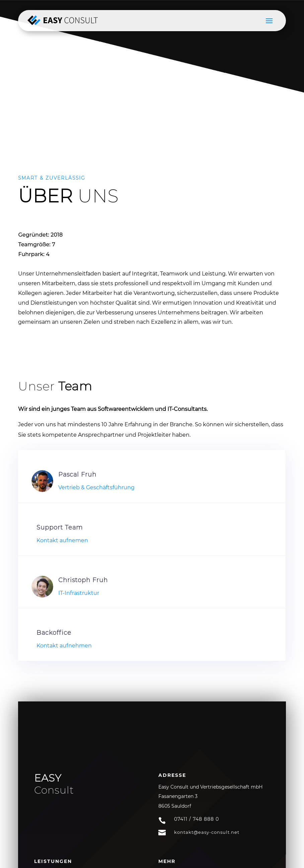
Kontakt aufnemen (62, 540)
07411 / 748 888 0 (197, 819)
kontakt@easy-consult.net (207, 832)
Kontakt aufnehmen (64, 646)
